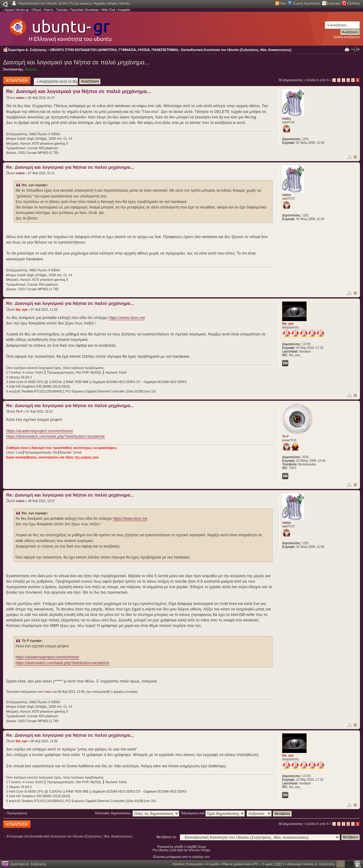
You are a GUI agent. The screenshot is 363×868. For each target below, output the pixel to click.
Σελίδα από (317, 80)
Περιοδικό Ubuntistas (84, 10)
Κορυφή (355, 157)
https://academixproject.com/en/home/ (40, 431)
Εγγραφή (334, 3)
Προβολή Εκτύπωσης (347, 49)
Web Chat (108, 10)
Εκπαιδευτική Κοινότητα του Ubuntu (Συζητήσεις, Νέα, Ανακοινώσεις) (236, 50)
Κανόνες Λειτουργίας (188, 864)
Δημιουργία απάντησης (17, 80)
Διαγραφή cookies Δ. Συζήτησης (311, 864)
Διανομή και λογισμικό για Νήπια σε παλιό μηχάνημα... (76, 62)
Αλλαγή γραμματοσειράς (355, 49)
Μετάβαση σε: (167, 837)
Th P (19, 412)
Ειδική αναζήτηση (347, 37)
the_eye (22, 310)
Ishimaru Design (199, 850)
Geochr (31, 69)
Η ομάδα (213, 864)
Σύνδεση (354, 3)
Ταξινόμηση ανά (213, 813)
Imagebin (124, 10)
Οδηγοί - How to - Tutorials (49, 10)
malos (20, 98)
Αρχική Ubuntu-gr (17, 10)
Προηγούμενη (17, 813)
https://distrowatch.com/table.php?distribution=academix (55, 436)
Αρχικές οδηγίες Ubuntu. (112, 3)
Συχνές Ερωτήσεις (306, 3)
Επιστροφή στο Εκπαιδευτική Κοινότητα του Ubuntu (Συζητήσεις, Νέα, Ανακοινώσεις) (70, 836)
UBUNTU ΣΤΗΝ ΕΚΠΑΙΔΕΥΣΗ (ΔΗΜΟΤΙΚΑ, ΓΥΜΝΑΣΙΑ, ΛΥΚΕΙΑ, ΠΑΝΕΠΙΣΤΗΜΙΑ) (114, 50)
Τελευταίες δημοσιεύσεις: (137, 813)
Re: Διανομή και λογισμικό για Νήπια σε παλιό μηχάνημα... (79, 91)
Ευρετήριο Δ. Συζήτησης (28, 50)
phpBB (179, 847)
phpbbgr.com (201, 857)
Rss (283, 3)
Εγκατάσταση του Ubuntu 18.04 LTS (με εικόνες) (55, 3)
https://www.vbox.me (127, 318)
